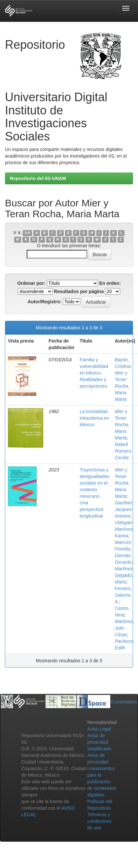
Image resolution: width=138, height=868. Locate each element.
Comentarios (124, 702)
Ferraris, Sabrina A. (123, 595)
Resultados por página (79, 291)
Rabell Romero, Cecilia (123, 451)
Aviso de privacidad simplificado (99, 742)
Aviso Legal (99, 729)
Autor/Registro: (45, 302)
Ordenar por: (31, 283)
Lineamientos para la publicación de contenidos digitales (102, 782)
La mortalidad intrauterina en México (94, 418)
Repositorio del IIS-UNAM (38, 178)
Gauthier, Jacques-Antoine (124, 509)
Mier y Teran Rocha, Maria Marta (122, 386)
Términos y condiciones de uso (99, 821)
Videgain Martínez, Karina (124, 529)
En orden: (110, 283)
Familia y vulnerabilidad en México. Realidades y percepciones (94, 373)
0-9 (27, 233)
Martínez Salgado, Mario (124, 575)
